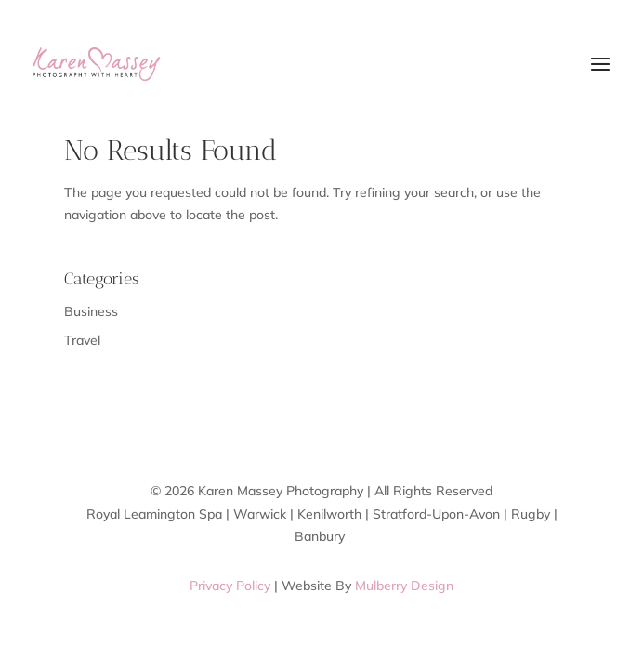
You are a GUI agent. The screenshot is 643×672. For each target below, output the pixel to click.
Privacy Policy (230, 586)
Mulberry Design (404, 586)
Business (91, 311)
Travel (82, 340)
